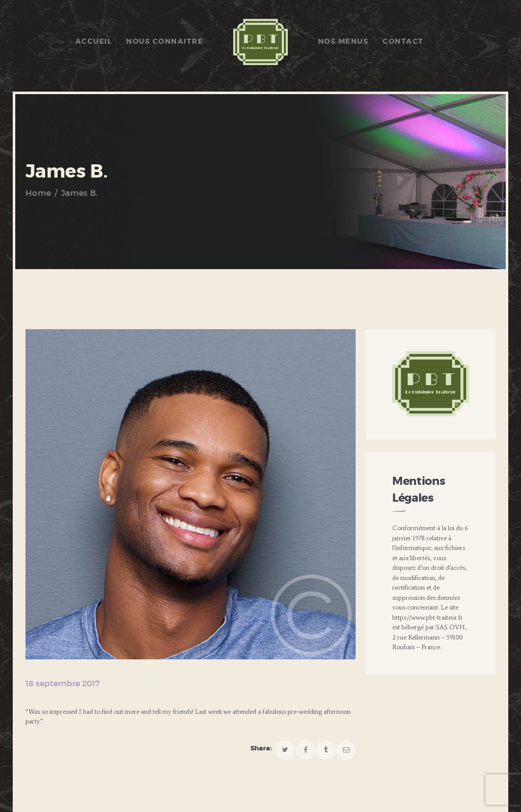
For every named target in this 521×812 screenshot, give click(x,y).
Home (38, 193)
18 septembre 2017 (63, 684)
